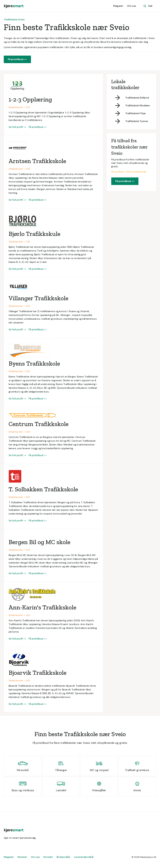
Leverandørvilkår (84, 857)
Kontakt (48, 857)
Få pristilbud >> (17, 59)
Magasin (118, 6)
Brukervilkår (63, 857)
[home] (14, 6)
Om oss (131, 6)
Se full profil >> (17, 127)
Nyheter (22, 857)
